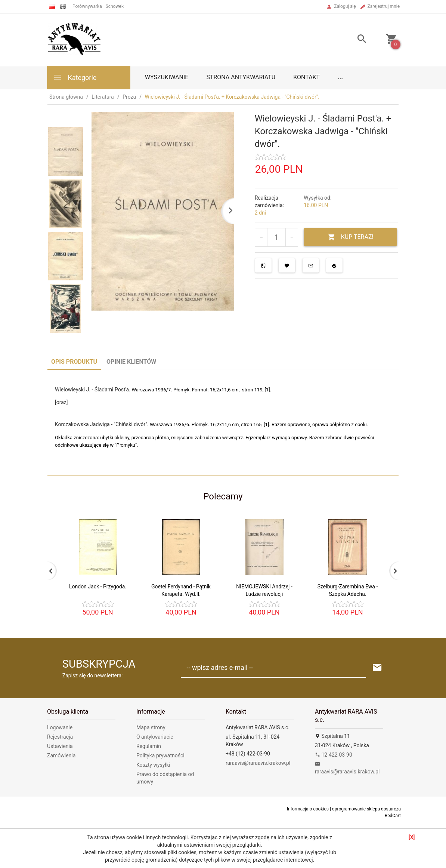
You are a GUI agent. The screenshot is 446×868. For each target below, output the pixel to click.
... (340, 77)
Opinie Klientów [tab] (131, 362)
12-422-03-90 (334, 755)
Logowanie (60, 727)
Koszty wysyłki (153, 765)
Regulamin (149, 746)
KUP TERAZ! (351, 237)
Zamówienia (61, 755)
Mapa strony (151, 727)
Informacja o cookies (308, 809)
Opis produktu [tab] (74, 362)
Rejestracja (60, 737)
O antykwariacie (155, 737)
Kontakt (306, 77)
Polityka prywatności (160, 755)
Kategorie (75, 77)
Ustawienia (60, 746)
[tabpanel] (223, 422)
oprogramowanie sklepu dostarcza (366, 809)
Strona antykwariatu (241, 77)
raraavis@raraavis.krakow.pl (258, 763)
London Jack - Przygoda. (98, 587)
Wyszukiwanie (167, 77)
